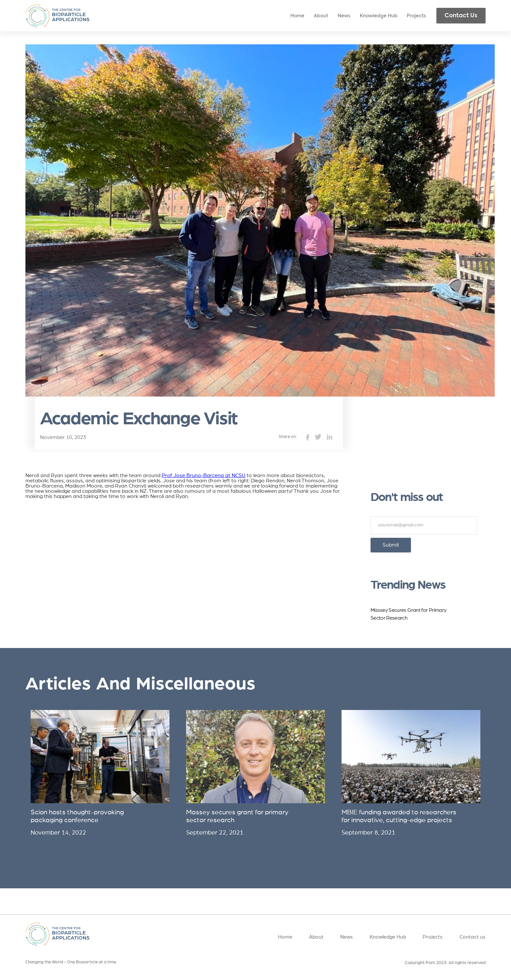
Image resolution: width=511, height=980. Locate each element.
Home (297, 16)
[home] (57, 16)
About (321, 16)
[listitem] (100, 773)
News (344, 16)
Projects (416, 16)
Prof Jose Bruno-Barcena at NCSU (204, 475)
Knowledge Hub (379, 16)
